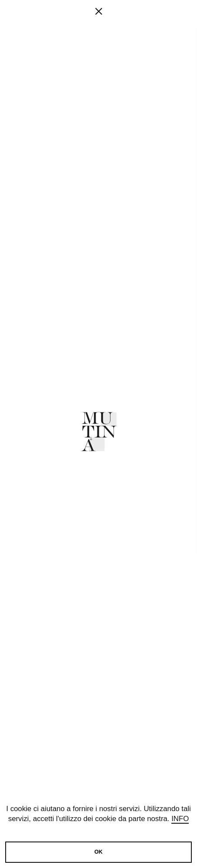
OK (98, 852)
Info (180, 819)
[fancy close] (98, 39)
